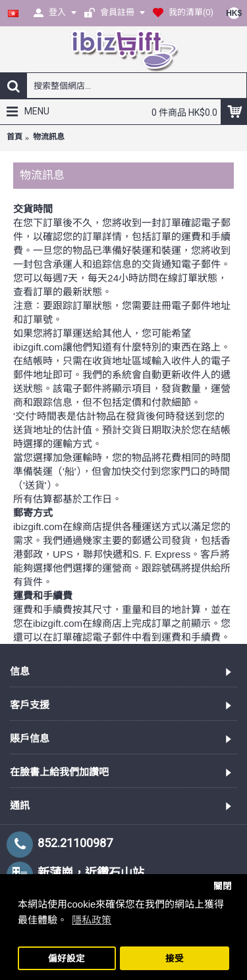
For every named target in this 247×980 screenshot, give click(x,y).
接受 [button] (175, 959)
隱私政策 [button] (92, 920)
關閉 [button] (223, 886)
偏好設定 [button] (67, 959)
